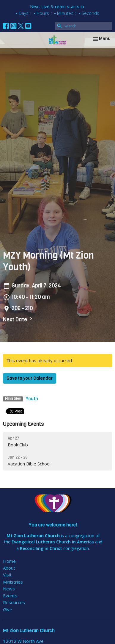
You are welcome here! (53, 525)
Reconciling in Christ (41, 548)
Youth (32, 399)
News (9, 589)
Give (8, 609)
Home (9, 561)
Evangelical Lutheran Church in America (53, 542)
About (9, 568)
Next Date (18, 319)
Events (10, 595)
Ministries (13, 582)
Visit (7, 575)
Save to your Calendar (30, 378)
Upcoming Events (23, 424)
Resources (14, 602)
